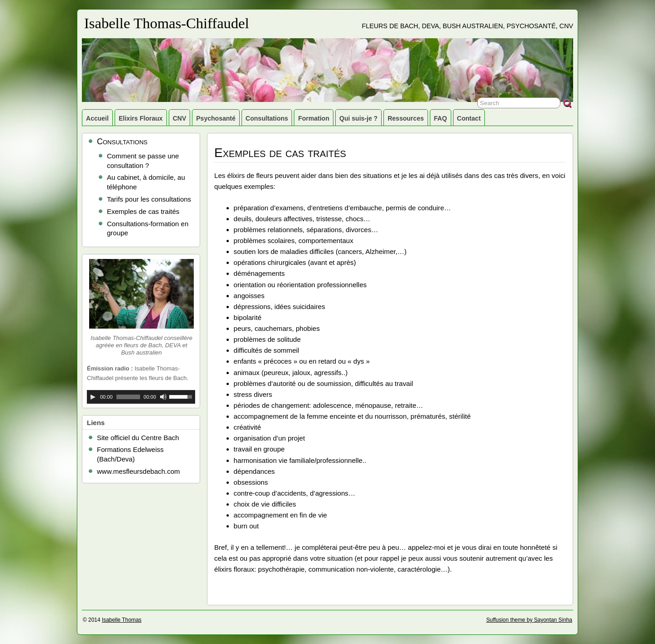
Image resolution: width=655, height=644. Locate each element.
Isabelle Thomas (122, 620)
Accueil (97, 118)
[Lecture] (93, 397)
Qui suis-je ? (358, 118)
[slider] (128, 397)
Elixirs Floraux (141, 118)
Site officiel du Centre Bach (138, 438)
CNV (180, 118)
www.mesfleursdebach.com (139, 471)
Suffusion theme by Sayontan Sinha (529, 620)
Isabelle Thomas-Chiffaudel (167, 23)
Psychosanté (216, 118)
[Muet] (163, 397)
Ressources (406, 118)
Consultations (267, 118)
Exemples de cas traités (143, 211)
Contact (469, 118)
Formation (314, 118)
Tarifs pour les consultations (149, 199)
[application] (141, 397)
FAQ (441, 118)
